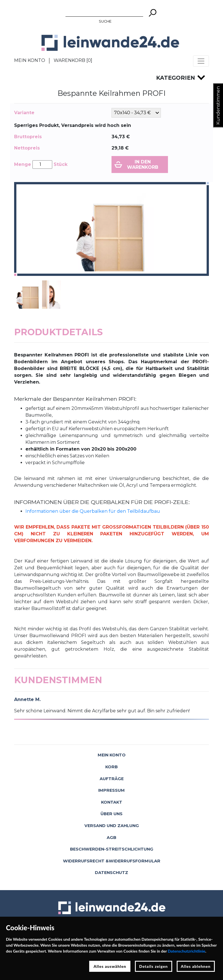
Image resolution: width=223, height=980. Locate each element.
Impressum (111, 790)
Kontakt (112, 802)
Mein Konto (30, 60)
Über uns (111, 814)
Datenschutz (111, 873)
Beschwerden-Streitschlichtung (112, 849)
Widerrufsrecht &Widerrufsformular (112, 861)
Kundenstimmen (218, 105)
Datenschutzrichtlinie (186, 951)
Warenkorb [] (73, 60)
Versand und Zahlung (112, 826)
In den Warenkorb (143, 165)
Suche (105, 21)
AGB (111, 838)
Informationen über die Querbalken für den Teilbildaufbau (93, 511)
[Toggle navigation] (201, 61)
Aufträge (112, 779)
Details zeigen (153, 966)
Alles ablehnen (196, 966)
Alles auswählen (110, 966)
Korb (111, 767)
